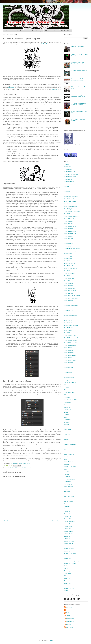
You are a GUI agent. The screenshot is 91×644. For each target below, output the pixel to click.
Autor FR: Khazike (69, 286)
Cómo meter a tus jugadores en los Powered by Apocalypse (79, 96)
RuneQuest (67, 506)
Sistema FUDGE (68, 526)
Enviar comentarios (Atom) (36, 526)
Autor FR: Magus (68, 301)
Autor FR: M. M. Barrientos (71, 298)
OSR (65, 469)
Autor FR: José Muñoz (13, 468)
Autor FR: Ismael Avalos (70, 266)
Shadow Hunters (68, 509)
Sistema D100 (68, 516)
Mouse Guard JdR (69, 462)
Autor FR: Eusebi (68, 244)
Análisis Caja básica (69, 182)
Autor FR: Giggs (68, 256)
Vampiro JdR (67, 583)
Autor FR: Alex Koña (69, 199)
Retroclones (67, 491)
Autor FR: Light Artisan (70, 288)
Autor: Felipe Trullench (70, 377)
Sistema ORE (68, 546)
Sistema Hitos (68, 536)
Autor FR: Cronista (69, 224)
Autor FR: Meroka (69, 311)
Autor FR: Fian (68, 246)
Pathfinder (67, 474)
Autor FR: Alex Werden (70, 201)
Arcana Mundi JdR (69, 189)
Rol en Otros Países (69, 497)
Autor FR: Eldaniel (69, 236)
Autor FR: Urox (68, 373)
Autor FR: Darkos (68, 229)
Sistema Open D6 (69, 544)
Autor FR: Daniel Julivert (70, 226)
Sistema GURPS (68, 534)
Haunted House (68, 437)
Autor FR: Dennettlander (70, 231)
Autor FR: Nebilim (69, 323)
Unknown (68, 624)
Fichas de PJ (67, 430)
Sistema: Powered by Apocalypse (72, 561)
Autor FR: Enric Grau (69, 241)
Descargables (68, 402)
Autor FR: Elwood (69, 239)
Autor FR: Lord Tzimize (70, 291)
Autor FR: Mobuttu (69, 318)
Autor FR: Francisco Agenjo (71, 251)
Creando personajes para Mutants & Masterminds (78, 63)
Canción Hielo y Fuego (70, 382)
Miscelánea (67, 457)
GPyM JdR (67, 435)
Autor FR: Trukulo (69, 368)
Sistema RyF (67, 551)
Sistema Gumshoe (69, 531)
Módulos (66, 459)
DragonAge (67, 405)
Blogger (51, 641)
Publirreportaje (68, 482)
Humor (56, 31)
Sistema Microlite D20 (70, 541)
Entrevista (67, 415)
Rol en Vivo (67, 499)
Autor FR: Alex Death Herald (71, 196)
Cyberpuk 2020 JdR (69, 392)
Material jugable (29, 31)
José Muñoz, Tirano (44, 44)
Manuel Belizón (70, 619)
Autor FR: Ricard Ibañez (70, 335)
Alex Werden (69, 607)
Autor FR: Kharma (69, 283)
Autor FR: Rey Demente (70, 333)
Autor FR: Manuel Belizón (71, 303)
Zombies (66, 591)
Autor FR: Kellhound (69, 278)
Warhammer (67, 586)
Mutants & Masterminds (70, 467)
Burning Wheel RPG (69, 380)
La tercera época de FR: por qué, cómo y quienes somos (80, 79)
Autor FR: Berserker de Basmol (72, 211)
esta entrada (55, 89)
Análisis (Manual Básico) (70, 172)
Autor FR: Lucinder (69, 293)
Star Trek (66, 566)
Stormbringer (67, 571)
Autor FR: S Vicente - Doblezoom (72, 343)
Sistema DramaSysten (70, 521)
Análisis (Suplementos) (70, 177)
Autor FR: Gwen (68, 258)
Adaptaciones (68, 167)
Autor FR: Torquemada (70, 365)
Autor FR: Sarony (68, 348)
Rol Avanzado (68, 494)
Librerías (66, 452)
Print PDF (8, 466)
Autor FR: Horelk (68, 261)
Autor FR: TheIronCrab (70, 360)
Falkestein (67, 425)
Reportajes (39, 31)
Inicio (33, 521)
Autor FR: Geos (68, 253)
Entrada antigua (56, 521)
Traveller (66, 581)
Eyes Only (67, 422)
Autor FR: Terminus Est (70, 355)
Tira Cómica (67, 578)
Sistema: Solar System (70, 563)
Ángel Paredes (70, 627)
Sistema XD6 (67, 558)
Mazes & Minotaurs (69, 454)
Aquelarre (67, 186)
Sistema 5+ (67, 511)
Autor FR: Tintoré (68, 363)
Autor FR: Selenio (69, 350)
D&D (65, 395)
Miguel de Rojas (70, 621)
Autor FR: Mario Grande (70, 308)
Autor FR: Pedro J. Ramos (71, 330)
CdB (65, 385)
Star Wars (67, 568)
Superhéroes (67, 573)
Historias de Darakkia (70, 442)
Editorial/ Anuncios (9, 31)
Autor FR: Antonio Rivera (70, 206)
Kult (65, 449)
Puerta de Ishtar (68, 484)
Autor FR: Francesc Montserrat (72, 249)
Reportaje (67, 489)
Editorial (66, 412)
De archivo (67, 397)
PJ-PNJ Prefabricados (70, 479)
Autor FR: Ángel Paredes (70, 204)
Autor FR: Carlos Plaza (70, 219)
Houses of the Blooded (70, 444)
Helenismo (67, 439)
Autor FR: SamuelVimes (70, 345)
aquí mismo (11, 88)
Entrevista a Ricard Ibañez (78, 46)
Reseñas (20, 31)
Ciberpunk (67, 387)
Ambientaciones (68, 169)
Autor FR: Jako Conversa (70, 268)
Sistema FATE (68, 524)
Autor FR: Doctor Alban (70, 234)
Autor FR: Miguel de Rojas (71, 313)
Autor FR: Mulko (68, 320)
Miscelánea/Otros (66, 31)
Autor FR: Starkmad (69, 353)
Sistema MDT (68, 539)
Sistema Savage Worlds (70, 554)
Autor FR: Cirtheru (69, 221)
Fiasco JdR (67, 427)
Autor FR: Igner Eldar (69, 263)
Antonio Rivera (70, 610)
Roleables (21, 468)
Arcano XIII (67, 192)
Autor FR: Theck (68, 358)
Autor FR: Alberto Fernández (71, 194)
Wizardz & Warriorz (29, 468)
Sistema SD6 (67, 556)
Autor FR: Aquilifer (69, 209)
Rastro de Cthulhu (69, 487)
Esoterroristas (68, 420)
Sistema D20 (67, 519)
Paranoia (66, 472)
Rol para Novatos (68, 501)
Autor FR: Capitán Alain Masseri (72, 216)
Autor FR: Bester (68, 214)
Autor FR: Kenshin (69, 281)
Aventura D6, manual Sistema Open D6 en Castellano (79, 104)
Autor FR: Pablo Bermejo (70, 328)
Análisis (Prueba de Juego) (71, 174)
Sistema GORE (68, 529)
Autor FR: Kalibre (68, 276)
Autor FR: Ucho (68, 370)
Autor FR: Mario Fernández (71, 306)
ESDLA (66, 417)
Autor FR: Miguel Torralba (71, 315)
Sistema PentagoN (69, 549)
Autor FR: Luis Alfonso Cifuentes (72, 296)
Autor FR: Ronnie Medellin (71, 340)
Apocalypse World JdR (70, 184)
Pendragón (67, 477)
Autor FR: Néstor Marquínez (71, 325)
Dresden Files (68, 407)
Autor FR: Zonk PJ (69, 375)
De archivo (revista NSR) (70, 400)
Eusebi (68, 613)
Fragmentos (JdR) (69, 432)
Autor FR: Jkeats (68, 271)
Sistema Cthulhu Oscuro (70, 514)
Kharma (68, 616)
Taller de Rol (48, 31)
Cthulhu (66, 390)
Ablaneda (67, 164)
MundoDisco (67, 464)
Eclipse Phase (68, 410)
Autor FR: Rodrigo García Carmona (73, 338)
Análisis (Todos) (68, 179)
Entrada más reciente (10, 521)
